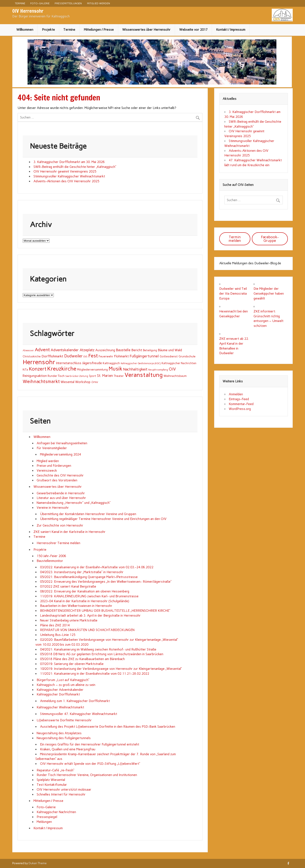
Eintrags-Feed (239, 399)
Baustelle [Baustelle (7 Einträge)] (123, 350)
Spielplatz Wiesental (51, 780)
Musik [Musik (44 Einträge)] (115, 369)
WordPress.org (240, 409)
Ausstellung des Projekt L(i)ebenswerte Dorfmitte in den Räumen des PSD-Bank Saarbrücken (108, 727)
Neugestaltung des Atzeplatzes (59, 733)
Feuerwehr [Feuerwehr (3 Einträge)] (106, 356)
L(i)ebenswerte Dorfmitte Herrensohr (64, 720)
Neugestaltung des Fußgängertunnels (64, 738)
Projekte (48, 30)
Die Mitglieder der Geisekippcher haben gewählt (269, 294)
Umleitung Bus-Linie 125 (58, 635)
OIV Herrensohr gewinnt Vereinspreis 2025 (65, 171)
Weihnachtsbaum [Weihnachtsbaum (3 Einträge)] (175, 376)
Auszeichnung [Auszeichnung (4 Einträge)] (105, 350)
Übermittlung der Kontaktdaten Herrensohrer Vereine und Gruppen (88, 514)
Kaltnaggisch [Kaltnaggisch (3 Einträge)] (111, 363)
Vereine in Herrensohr (53, 508)
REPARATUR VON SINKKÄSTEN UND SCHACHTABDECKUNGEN (87, 630)
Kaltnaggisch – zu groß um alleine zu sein (66, 685)
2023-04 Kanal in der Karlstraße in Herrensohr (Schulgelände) (85, 601)
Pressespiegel (47, 817)
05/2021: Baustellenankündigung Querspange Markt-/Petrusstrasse (89, 577)
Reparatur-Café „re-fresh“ (55, 770)
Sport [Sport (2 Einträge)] (93, 376)
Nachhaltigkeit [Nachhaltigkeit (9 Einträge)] (135, 369)
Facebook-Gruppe (270, 239)
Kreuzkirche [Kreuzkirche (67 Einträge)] (62, 369)
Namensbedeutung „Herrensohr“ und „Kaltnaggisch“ (73, 503)
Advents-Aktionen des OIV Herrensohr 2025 (66, 181)
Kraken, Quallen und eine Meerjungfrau (68, 749)
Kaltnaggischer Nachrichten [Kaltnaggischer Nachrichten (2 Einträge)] (179, 363)
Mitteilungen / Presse (99, 30)
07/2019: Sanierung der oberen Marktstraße (72, 664)
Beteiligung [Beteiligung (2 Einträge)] (150, 350)
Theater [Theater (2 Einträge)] (119, 376)
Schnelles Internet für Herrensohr (61, 794)
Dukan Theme (38, 863)
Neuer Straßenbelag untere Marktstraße (69, 620)
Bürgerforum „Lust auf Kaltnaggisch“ (63, 680)
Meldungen (44, 822)
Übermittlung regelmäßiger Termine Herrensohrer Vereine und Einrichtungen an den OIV (103, 519)
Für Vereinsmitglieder (52, 448)
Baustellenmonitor (50, 561)
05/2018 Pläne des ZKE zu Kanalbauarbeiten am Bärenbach (82, 659)
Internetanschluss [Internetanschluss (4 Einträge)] (69, 363)
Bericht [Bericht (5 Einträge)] (137, 350)
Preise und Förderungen (54, 466)
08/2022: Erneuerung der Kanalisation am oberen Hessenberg (85, 591)
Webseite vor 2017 (193, 30)
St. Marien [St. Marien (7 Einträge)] (105, 376)
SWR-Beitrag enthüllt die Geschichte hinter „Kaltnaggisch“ (75, 167)
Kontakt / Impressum (231, 30)
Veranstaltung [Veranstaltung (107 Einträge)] (144, 375)
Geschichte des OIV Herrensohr (60, 475)
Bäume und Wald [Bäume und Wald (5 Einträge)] (170, 350)
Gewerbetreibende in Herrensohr (61, 493)
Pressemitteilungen (68, 3)
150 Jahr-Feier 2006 (51, 556)
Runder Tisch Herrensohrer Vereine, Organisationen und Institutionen (87, 775)
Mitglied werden (98, 3)
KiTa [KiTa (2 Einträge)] (25, 370)
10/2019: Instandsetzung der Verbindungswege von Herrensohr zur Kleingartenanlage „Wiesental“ (111, 669)
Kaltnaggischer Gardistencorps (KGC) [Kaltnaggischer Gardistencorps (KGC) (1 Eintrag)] (141, 363)
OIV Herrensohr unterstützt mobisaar (64, 790)
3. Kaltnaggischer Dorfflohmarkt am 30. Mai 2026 (69, 162)
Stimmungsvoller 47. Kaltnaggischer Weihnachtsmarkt (79, 714)
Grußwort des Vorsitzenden (57, 480)
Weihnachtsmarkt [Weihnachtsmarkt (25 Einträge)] (41, 381)
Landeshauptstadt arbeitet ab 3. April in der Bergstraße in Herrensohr (90, 616)
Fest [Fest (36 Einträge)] (93, 356)
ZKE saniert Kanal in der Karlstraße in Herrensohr (69, 532)
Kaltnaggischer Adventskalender (60, 690)
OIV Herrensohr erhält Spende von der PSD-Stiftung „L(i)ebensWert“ (90, 764)
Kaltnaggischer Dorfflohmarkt (58, 694)
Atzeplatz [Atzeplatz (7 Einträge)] (87, 350)
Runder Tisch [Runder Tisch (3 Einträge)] (56, 376)
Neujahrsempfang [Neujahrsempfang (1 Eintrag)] (158, 370)
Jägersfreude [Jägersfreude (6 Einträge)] (92, 363)
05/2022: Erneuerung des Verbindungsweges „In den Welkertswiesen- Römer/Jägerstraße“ (106, 582)
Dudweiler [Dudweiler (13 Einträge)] (73, 356)
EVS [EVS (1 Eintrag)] (85, 357)
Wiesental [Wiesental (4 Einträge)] (67, 382)
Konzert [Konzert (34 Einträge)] (38, 369)
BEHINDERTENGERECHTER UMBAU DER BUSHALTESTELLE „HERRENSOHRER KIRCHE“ (105, 611)
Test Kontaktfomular (52, 785)
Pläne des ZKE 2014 (55, 625)
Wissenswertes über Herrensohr (146, 30)
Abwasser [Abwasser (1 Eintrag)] (28, 350)
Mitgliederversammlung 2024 (60, 454)
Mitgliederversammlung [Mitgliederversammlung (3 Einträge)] (92, 369)
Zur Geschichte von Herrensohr (60, 525)
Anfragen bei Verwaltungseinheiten (62, 443)
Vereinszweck (47, 471)
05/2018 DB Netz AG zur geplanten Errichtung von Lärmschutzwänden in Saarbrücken (102, 654)
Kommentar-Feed (241, 404)
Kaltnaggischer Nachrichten (56, 812)
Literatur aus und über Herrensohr (61, 498)
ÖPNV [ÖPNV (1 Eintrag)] (95, 382)
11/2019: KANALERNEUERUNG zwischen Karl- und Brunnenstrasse (89, 596)
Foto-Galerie (40, 3)
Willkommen (25, 30)
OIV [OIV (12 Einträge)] (172, 369)
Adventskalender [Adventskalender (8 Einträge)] (65, 350)
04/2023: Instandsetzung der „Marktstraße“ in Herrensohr (82, 572)
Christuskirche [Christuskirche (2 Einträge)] (32, 356)
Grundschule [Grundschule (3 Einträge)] (187, 356)
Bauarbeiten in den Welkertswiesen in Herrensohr (76, 606)
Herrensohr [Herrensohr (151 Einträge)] (39, 362)
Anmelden (236, 394)
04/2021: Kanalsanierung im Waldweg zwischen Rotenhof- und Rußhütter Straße (98, 649)
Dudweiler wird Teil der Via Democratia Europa (233, 294)
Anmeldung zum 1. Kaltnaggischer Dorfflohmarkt (75, 701)
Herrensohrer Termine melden (58, 543)
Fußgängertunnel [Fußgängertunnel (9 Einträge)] (144, 356)
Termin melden (235, 239)
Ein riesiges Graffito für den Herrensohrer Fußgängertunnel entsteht (90, 744)
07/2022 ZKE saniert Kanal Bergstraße (68, 587)
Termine (20, 3)
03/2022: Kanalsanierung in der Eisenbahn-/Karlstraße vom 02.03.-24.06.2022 (97, 567)
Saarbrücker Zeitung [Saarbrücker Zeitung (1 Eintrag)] (77, 376)
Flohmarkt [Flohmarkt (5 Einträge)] (121, 356)
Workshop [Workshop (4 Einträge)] (83, 382)
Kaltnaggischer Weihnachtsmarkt (60, 707)
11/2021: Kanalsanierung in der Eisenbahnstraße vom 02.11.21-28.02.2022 (95, 674)
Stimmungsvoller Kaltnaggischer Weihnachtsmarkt (69, 176)
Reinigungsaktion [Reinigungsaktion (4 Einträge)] (35, 376)
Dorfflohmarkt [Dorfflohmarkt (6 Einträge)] (52, 356)
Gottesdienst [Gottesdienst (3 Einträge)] (169, 356)
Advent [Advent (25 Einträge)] (42, 350)
